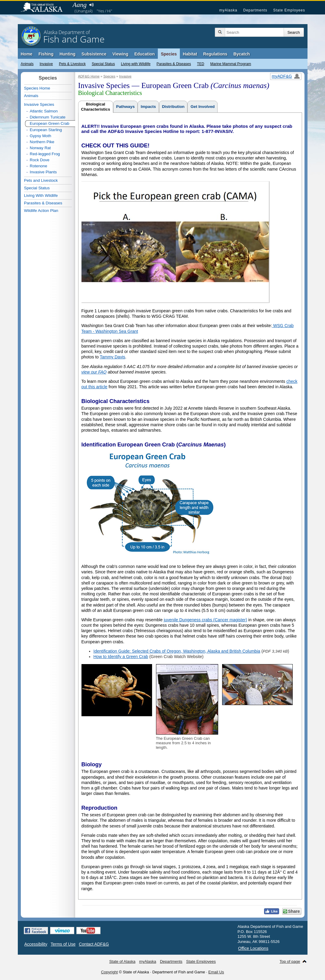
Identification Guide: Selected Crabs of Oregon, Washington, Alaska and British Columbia (177, 651)
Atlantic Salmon (44, 111)
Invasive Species (39, 104)
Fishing (46, 54)
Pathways (126, 107)
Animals (27, 64)
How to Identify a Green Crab (121, 657)
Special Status (103, 64)
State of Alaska (45, 8)
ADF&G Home (89, 76)
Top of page (290, 961)
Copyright (110, 972)
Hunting (67, 54)
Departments (255, 10)
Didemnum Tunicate (48, 117)
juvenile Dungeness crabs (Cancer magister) (206, 620)
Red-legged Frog (45, 154)
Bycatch (241, 54)
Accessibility (36, 944)
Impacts (148, 107)
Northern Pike (42, 142)
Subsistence (94, 54)
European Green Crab (50, 123)
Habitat (190, 54)
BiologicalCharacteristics (96, 107)
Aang (80, 5)
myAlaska (228, 10)
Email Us (216, 972)
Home (27, 54)
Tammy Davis (113, 357)
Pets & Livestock (72, 64)
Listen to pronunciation (92, 5)
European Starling (46, 130)
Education (145, 54)
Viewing (121, 54)
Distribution (173, 107)
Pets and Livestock (41, 180)
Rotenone (39, 166)
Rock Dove (40, 160)
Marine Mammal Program (231, 64)
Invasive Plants (43, 172)
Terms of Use (63, 944)
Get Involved (202, 107)
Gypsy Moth (41, 136)
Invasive (46, 64)
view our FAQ (94, 372)
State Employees (289, 10)
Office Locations (253, 948)
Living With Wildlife (41, 195)
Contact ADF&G (94, 944)
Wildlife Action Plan (41, 211)
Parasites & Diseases (174, 64)
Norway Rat (40, 148)
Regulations (215, 54)
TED (201, 64)
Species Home (37, 88)
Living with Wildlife (136, 64)
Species (169, 54)
